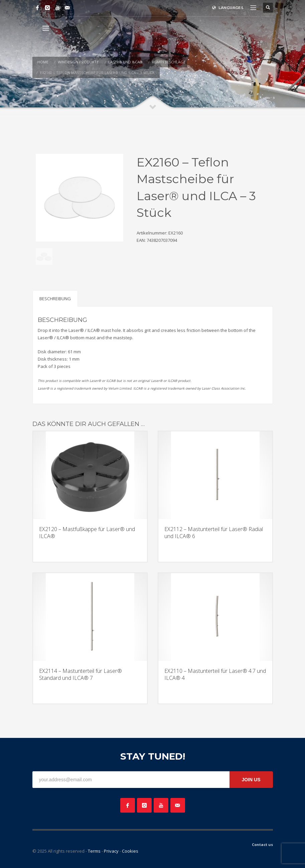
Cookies (130, 851)
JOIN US (251, 780)
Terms (94, 851)
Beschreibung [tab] (55, 299)
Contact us (262, 844)
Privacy (111, 851)
